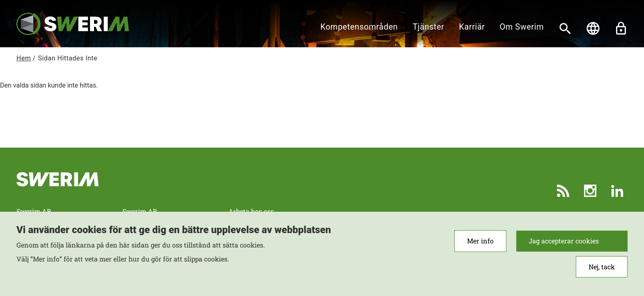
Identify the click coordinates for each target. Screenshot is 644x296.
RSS (563, 191)
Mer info (480, 241)
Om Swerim (522, 27)
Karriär (472, 27)
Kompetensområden (359, 27)
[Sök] (565, 28)
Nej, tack (602, 267)
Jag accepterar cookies (564, 241)
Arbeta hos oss (251, 211)
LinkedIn (617, 191)
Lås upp (621, 28)
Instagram (590, 191)
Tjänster (429, 27)
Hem (24, 58)
